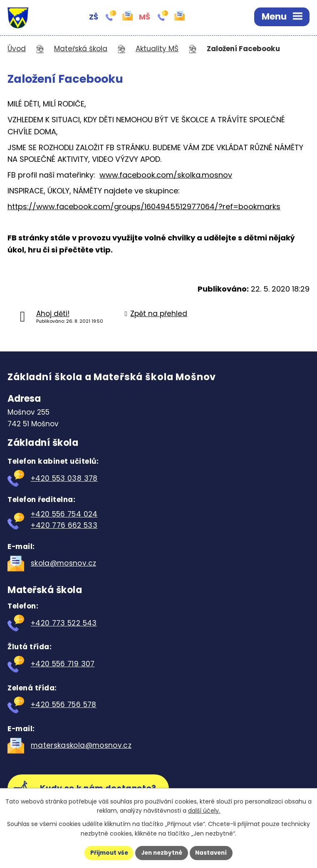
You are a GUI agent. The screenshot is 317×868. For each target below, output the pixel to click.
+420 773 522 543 (64, 623)
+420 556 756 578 (64, 705)
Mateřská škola (81, 49)
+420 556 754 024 (64, 514)
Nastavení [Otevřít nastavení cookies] (213, 853)
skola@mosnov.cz (63, 563)
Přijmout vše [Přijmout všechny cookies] (107, 853)
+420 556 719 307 (63, 664)
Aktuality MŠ (157, 49)
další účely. (204, 810)
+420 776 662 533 (64, 525)
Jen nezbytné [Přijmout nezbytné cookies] (162, 853)
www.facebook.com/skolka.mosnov (166, 175)
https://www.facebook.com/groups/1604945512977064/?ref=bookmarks (144, 206)
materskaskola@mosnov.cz (81, 745)
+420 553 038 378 (64, 478)
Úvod (17, 49)
